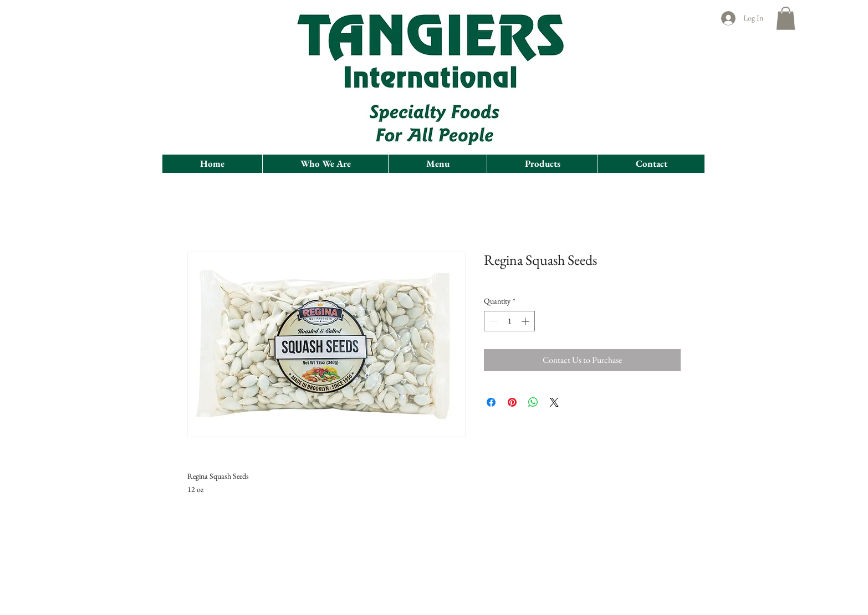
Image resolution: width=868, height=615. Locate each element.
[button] (786, 18)
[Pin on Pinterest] (512, 402)
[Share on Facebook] (491, 402)
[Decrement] (492, 321)
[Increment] (526, 321)
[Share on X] (554, 402)
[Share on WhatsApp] (533, 402)
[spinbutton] (509, 321)
